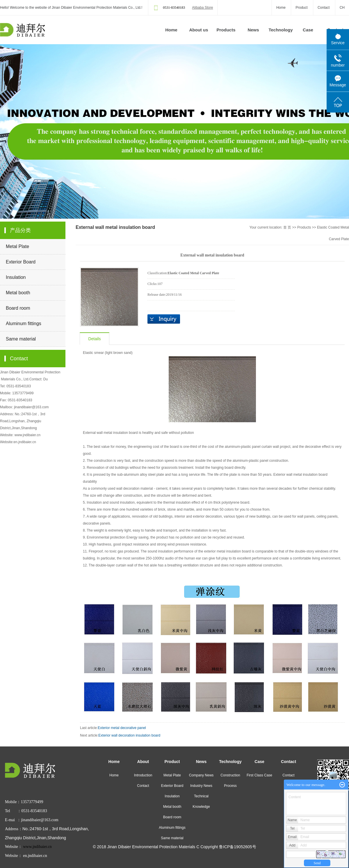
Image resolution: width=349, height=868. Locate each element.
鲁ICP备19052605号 (238, 847)
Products (226, 30)
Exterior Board (21, 262)
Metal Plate (17, 246)
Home (281, 8)
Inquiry (164, 319)
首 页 (287, 227)
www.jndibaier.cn (27, 435)
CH (342, 8)
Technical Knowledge (201, 801)
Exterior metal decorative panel (122, 728)
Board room (18, 308)
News (253, 30)
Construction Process (230, 780)
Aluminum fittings (24, 324)
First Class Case (259, 775)
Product (301, 8)
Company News (201, 775)
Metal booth (18, 293)
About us (199, 30)
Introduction (143, 775)
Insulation (16, 277)
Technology (281, 30)
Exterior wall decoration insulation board (129, 735)
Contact (324, 8)
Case (308, 30)
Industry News (201, 786)
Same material (21, 339)
